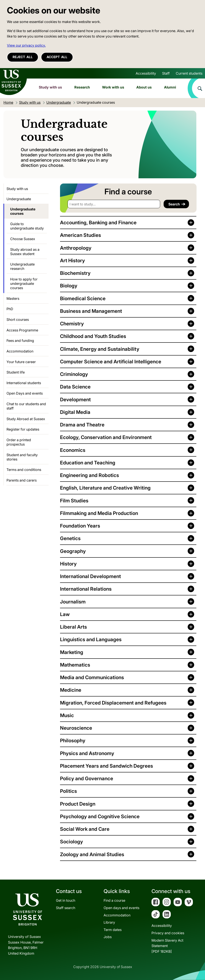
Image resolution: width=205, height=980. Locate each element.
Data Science (75, 387)
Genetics (70, 538)
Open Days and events (25, 393)
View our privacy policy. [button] (26, 45)
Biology (69, 286)
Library (109, 922)
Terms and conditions (24, 470)
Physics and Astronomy (87, 753)
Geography (73, 551)
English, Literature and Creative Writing (105, 488)
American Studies (81, 235)
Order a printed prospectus (19, 442)
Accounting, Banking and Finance (98, 222)
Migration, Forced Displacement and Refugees (113, 703)
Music (67, 715)
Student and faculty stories (22, 457)
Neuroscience (76, 728)
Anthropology (76, 248)
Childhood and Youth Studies (93, 336)
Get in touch (66, 900)
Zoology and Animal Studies (92, 854)
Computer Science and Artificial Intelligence (111, 361)
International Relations (86, 589)
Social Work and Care (85, 829)
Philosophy (73, 740)
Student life (16, 372)
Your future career (21, 362)
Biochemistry (75, 273)
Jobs (108, 937)
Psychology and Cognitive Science (100, 816)
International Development (90, 576)
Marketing (72, 652)
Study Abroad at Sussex (26, 419)
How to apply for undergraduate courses (24, 284)
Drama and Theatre (82, 425)
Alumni (170, 87)
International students (24, 383)
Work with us (113, 87)
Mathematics (75, 665)
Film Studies (74, 501)
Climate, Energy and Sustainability (100, 349)
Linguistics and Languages (91, 639)
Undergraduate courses (23, 211)
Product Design (78, 804)
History (68, 564)
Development (75, 399)
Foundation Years (80, 526)
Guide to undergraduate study (27, 226)
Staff (166, 73)
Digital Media (75, 412)
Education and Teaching (88, 463)
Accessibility (146, 73)
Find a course (114, 900)
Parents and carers (22, 480)
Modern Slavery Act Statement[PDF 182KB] (167, 946)
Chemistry (72, 324)
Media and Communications (92, 677)
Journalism (73, 602)
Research (82, 87)
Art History (72, 260)
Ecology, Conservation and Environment (106, 437)
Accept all (57, 57)
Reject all (23, 57)
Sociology (72, 842)
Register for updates (23, 429)
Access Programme (22, 330)
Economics (73, 450)
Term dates (113, 930)
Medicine (71, 690)
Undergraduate (19, 199)
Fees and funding (20, 341)
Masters (13, 298)
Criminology (74, 374)
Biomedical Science (83, 298)
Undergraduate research (22, 266)
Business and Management (91, 311)
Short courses (18, 320)
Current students (189, 73)
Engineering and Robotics (89, 475)
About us (144, 87)
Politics (68, 791)
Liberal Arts (73, 627)
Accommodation (20, 351)
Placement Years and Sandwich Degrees (107, 766)
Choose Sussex (23, 239)
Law (65, 614)
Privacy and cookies (168, 933)
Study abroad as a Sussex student (25, 252)
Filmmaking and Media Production (99, 513)
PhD (10, 309)
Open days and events (121, 908)
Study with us (50, 87)
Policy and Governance (87, 778)
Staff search (66, 908)
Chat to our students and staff (26, 406)
